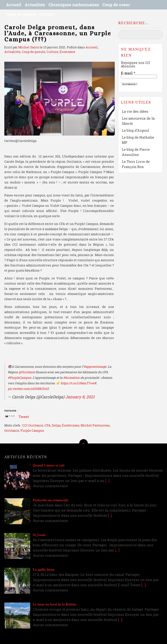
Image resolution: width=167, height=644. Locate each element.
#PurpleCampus (19, 378)
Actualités (35, 5)
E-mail (128, 73)
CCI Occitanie (33, 425)
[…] (107, 481)
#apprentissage (95, 367)
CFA (48, 425)
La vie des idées (135, 111)
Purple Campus (32, 430)
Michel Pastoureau (95, 425)
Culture (52, 52)
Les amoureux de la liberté (138, 121)
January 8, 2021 (80, 397)
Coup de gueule (21, 14)
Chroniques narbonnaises (74, 5)
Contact (47, 14)
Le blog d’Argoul (135, 130)
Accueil (14, 5)
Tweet (24, 416)
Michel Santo (29, 47)
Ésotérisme (71, 425)
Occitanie (12, 430)
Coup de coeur (116, 5)
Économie (67, 52)
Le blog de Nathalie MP (138, 140)
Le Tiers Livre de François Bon (136, 164)
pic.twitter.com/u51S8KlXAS (28, 389)
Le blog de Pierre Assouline (136, 152)
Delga (56, 425)
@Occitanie (27, 372)
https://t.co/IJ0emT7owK (79, 383)
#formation (71, 378)
